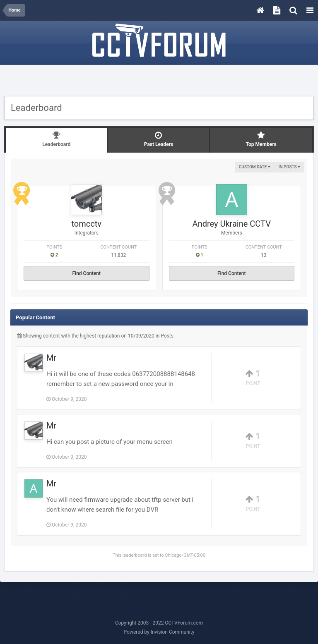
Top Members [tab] (261, 139)
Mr (51, 358)
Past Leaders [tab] (159, 139)
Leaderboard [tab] (57, 139)
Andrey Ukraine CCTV (232, 224)
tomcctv (87, 224)
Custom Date (255, 167)
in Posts (289, 167)
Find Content (86, 273)
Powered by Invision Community (159, 632)
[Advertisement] (159, 81)
